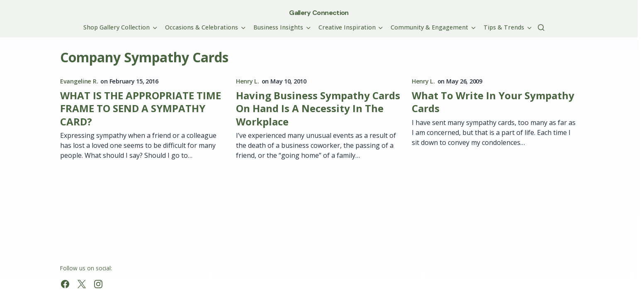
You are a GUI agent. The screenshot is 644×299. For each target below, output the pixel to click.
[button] (541, 27)
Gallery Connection (319, 13)
